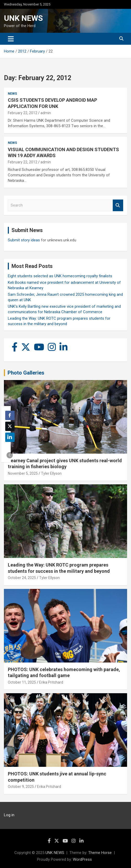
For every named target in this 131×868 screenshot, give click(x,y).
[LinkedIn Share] (10, 437)
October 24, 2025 (22, 578)
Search (118, 205)
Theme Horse (100, 853)
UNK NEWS (23, 18)
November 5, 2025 (23, 473)
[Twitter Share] (10, 426)
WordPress (82, 859)
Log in (9, 815)
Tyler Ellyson (51, 473)
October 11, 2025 (22, 682)
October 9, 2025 (21, 787)
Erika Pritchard (51, 682)
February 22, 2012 (23, 113)
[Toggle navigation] (11, 39)
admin (46, 113)
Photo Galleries (26, 373)
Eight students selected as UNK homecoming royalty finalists (60, 276)
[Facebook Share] (10, 415)
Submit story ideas (24, 240)
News (12, 94)
